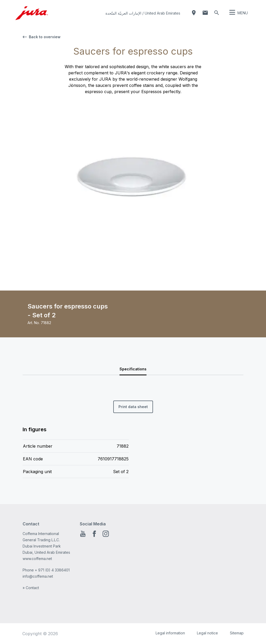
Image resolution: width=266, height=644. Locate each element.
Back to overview (42, 37)
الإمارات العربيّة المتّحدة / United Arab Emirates (143, 13)
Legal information (170, 633)
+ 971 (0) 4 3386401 (52, 570)
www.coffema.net (37, 559)
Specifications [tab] (133, 369)
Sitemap (237, 633)
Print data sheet (133, 407)
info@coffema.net (38, 576)
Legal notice (207, 633)
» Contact (31, 588)
